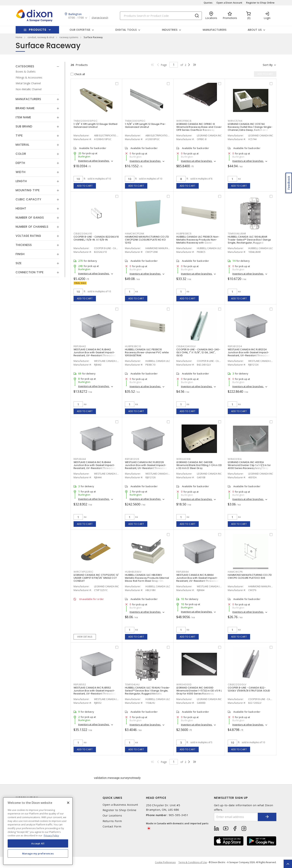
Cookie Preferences (165, 862)
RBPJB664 (183, 572)
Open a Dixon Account (229, 3)
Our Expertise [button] (80, 30)
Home (19, 37)
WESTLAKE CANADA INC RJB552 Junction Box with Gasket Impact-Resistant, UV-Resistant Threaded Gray (95, 692)
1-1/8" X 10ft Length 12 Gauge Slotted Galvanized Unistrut (95, 125)
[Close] (68, 803)
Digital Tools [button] (126, 30)
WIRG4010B (184, 459)
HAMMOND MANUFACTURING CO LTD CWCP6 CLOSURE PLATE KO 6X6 (250, 576)
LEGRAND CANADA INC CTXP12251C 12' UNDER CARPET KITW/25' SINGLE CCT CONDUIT (96, 578)
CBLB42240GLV (186, 346)
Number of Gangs (30, 218)
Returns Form (112, 821)
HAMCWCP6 (235, 572)
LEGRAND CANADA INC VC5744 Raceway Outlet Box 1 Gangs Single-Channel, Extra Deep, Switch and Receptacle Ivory (250, 128)
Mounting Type (28, 190)
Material (23, 145)
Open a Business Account (120, 805)
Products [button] (38, 30)
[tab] (37, 66)
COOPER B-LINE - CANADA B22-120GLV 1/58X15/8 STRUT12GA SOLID (249, 689)
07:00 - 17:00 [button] (76, 18)
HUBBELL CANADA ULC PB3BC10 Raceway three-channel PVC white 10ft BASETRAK (147, 352)
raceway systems (69, 37)
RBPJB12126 (132, 459)
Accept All (38, 843)
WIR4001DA (235, 459)
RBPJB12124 (235, 346)
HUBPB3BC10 (133, 346)
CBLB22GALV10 (83, 234)
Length (21, 181)
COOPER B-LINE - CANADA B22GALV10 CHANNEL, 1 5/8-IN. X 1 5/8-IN (96, 238)
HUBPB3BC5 (184, 234)
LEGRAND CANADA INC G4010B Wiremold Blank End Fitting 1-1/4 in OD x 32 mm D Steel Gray (199, 465)
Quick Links (112, 798)
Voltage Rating (28, 236)
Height (21, 208)
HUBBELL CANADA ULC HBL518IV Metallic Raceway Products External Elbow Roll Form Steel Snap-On (147, 578)
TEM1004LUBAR (237, 234)
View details (85, 637)
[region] (38, 831)
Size (19, 263)
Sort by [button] (268, 65)
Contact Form (112, 826)
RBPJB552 (80, 684)
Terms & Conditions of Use (193, 862)
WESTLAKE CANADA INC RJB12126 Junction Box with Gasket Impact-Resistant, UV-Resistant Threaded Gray (146, 467)
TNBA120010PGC (135, 121)
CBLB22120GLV (237, 684)
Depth (20, 163)
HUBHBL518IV (133, 572)
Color (21, 154)
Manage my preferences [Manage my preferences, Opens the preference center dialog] (38, 853)
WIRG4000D (184, 684)
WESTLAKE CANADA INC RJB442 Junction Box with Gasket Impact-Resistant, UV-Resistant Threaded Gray (95, 354)
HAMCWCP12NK (135, 234)
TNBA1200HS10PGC (85, 121)
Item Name (23, 117)
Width (21, 172)
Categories (25, 66)
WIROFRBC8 (184, 121)
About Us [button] (255, 30)
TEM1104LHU (132, 684)
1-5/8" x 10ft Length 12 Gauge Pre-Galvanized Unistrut (145, 125)
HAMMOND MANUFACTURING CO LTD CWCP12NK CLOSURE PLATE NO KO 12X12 (147, 240)
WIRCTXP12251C (83, 572)
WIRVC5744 (235, 121)
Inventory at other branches (94, 161)
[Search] (161, 16)
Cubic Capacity (28, 199)
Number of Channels (32, 227)
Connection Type (30, 272)
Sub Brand (24, 126)
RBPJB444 (80, 459)
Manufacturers (215, 30)
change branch (100, 18)
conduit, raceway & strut (41, 37)
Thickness (24, 245)
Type (19, 136)
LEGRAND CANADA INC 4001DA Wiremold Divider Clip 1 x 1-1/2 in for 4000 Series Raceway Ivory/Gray (249, 465)
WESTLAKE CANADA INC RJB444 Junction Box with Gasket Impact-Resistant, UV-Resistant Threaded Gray (95, 467)
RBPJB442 (80, 346)
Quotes (208, 3)
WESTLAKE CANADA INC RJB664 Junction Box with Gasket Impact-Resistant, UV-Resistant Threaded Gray (197, 579)
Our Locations (112, 815)
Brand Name (25, 108)
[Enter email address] (236, 817)
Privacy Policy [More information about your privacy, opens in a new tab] (51, 835)
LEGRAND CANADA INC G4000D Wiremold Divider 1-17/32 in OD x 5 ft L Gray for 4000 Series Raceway (199, 691)
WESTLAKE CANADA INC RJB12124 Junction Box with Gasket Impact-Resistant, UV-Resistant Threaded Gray (249, 354)
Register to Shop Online (260, 3)
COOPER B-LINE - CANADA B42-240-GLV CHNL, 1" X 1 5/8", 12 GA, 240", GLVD (198, 352)
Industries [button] (170, 30)
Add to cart (85, 186)
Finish (20, 254)
